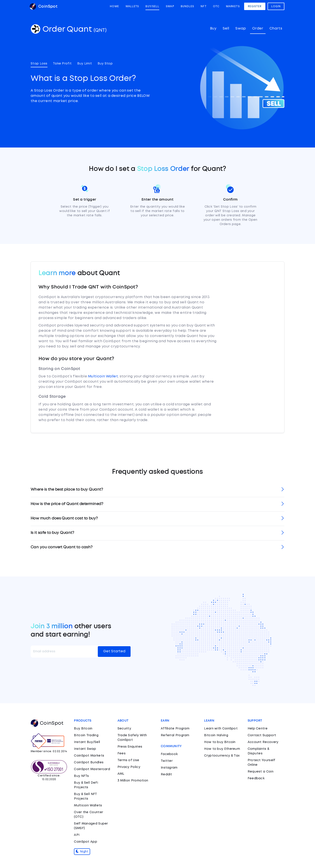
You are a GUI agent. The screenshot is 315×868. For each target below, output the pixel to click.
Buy (213, 29)
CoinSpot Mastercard (92, 769)
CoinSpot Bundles (89, 762)
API (77, 835)
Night (82, 852)
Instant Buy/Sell (87, 742)
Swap (170, 6)
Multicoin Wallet (103, 376)
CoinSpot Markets (89, 756)
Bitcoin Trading (86, 735)
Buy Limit (85, 64)
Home (114, 6)
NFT (203, 6)
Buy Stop (105, 64)
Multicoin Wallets (88, 806)
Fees (122, 753)
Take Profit (62, 64)
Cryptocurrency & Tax (222, 756)
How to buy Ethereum (222, 749)
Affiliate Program (175, 729)
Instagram (169, 768)
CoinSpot (43, 7)
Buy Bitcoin (83, 729)
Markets (233, 6)
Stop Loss (39, 64)
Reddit (166, 774)
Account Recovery (263, 742)
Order (258, 29)
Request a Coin (261, 772)
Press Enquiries (130, 747)
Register (255, 6)
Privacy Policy (129, 767)
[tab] (157, 490)
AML (121, 774)
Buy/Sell (152, 6)
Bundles (187, 6)
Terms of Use (128, 760)
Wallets (132, 6)
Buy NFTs (81, 776)
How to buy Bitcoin (220, 742)
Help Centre (258, 729)
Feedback (256, 778)
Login (276, 6)
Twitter (167, 761)
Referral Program (175, 735)
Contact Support (262, 735)
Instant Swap (85, 749)
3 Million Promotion (133, 781)
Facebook (169, 754)
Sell (226, 29)
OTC (216, 6)
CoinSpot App (86, 842)
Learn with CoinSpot (221, 729)
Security (124, 729)
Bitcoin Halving (216, 735)
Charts (276, 29)
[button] (157, 490)
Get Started (114, 651)
